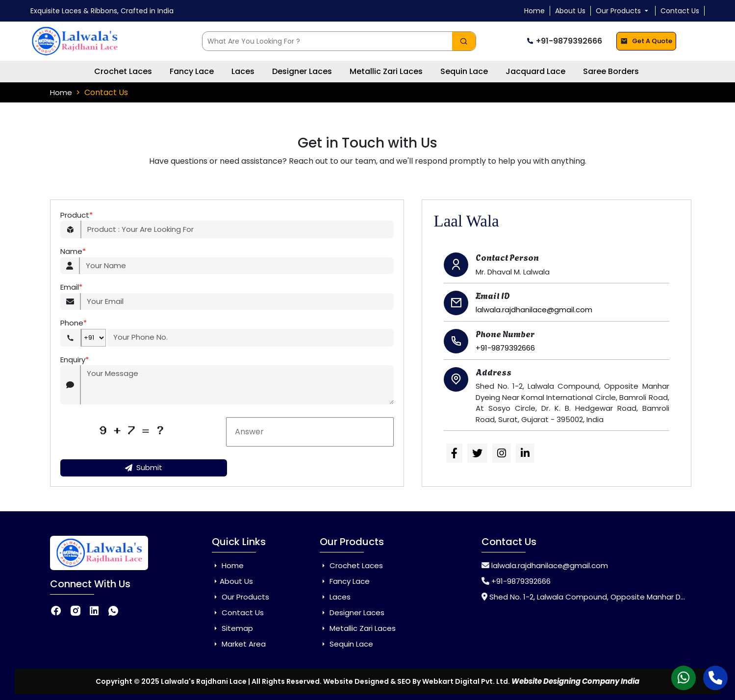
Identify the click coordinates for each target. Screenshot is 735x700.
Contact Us (680, 11)
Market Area (239, 644)
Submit (144, 467)
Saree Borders (611, 71)
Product (76, 215)
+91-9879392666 (564, 41)
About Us (570, 11)
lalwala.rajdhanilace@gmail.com (534, 310)
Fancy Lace (192, 71)
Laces (243, 71)
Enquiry (75, 360)
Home (534, 11)
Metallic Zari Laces (386, 71)
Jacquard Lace (535, 71)
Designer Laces (302, 71)
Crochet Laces (123, 71)
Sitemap (232, 628)
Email (71, 287)
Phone (74, 323)
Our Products (623, 11)
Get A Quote (646, 41)
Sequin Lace (464, 71)
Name (73, 252)
